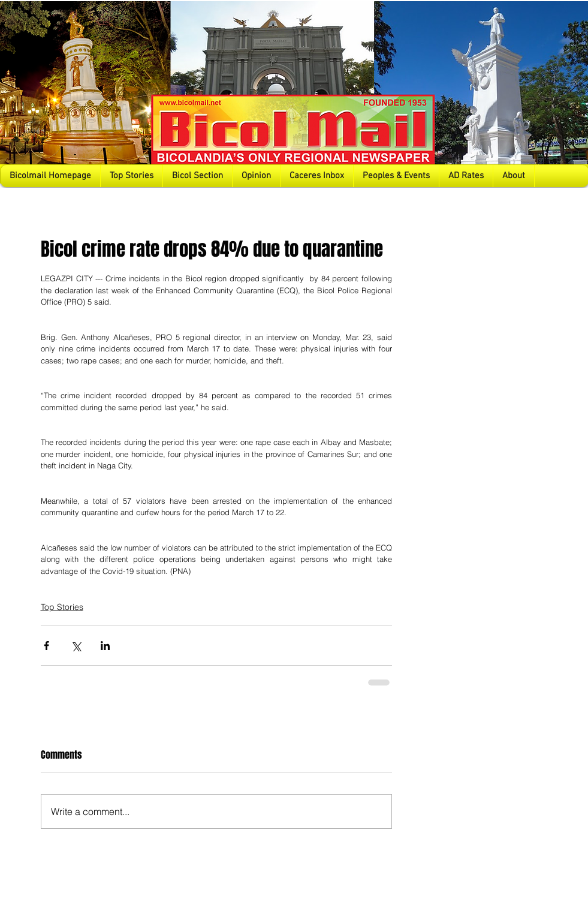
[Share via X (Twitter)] (76, 646)
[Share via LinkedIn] (105, 646)
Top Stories (62, 607)
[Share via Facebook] (46, 646)
